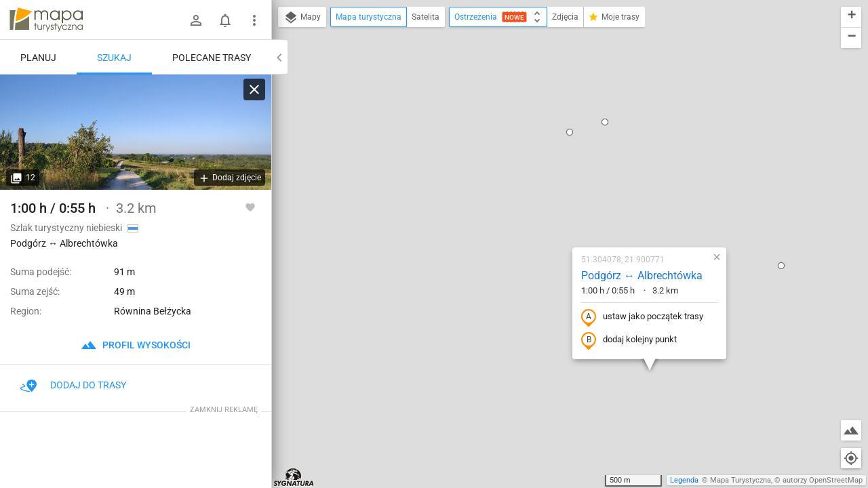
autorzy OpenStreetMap (823, 480)
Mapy (302, 18)
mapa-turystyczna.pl (46, 20)
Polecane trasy (212, 58)
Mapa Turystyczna (741, 480)
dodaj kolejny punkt (549, 208)
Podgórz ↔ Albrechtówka (562, 143)
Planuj (38, 58)
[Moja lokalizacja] (851, 458)
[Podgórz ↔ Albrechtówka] (136, 132)
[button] (460, 385)
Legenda (684, 480)
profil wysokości (136, 345)
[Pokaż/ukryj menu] (254, 20)
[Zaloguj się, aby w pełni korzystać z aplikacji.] (250, 207)
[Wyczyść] (254, 89)
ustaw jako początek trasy (562, 185)
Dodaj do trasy (73, 385)
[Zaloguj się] (196, 20)
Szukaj (114, 58)
